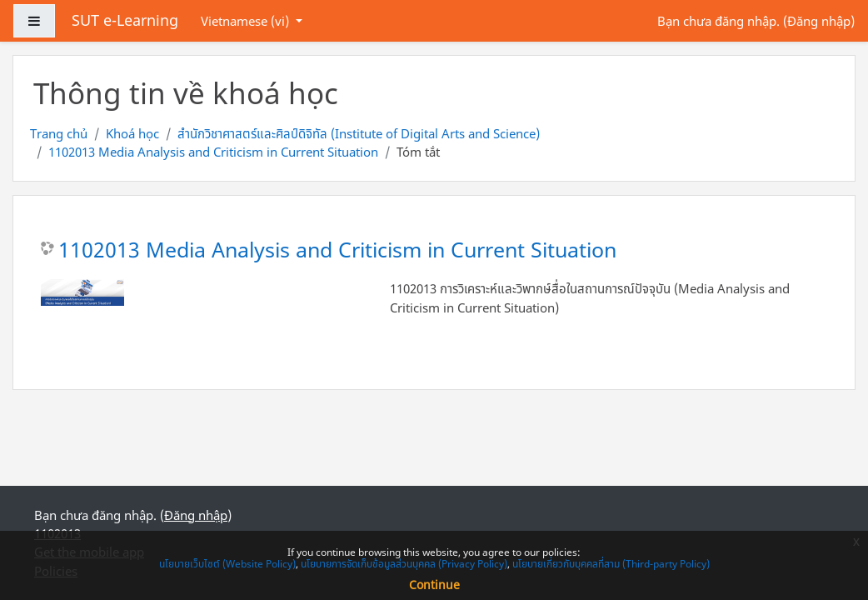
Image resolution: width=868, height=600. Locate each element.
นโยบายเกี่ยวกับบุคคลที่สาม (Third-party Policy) (611, 564)
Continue (434, 585)
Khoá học (132, 133)
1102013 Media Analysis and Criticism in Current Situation (213, 152)
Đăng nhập (819, 21)
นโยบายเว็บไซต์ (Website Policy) (227, 564)
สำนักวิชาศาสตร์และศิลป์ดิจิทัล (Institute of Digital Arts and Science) (359, 133)
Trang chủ (59, 133)
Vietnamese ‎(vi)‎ (247, 21)
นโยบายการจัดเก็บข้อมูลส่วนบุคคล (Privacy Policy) (404, 564)
